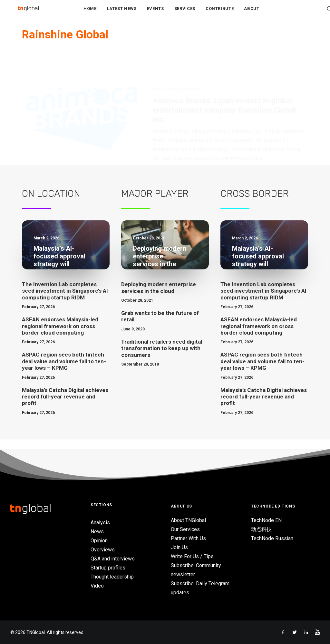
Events (155, 13)
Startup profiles (108, 568)
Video (97, 586)
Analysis (100, 523)
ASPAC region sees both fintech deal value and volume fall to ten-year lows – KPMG (64, 371)
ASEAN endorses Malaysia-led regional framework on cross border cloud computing (60, 336)
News (158, 68)
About (252, 13)
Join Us (179, 547)
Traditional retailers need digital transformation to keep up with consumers (162, 358)
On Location (51, 203)
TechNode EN (266, 520)
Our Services (185, 529)
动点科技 (261, 529)
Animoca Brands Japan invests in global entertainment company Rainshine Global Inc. (224, 89)
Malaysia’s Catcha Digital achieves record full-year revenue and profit (65, 406)
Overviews (103, 550)
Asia (185, 68)
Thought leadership (112, 577)
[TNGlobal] (28, 13)
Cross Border (255, 203)
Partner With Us (188, 538)
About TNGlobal (188, 520)
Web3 (196, 68)
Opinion (99, 541)
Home (90, 13)
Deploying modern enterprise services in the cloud (159, 297)
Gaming (172, 68)
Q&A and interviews (113, 559)
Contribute (220, 13)
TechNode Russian (272, 538)
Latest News (122, 13)
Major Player (155, 203)
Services (185, 13)
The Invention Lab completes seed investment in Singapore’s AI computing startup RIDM (65, 301)
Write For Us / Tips (192, 556)
